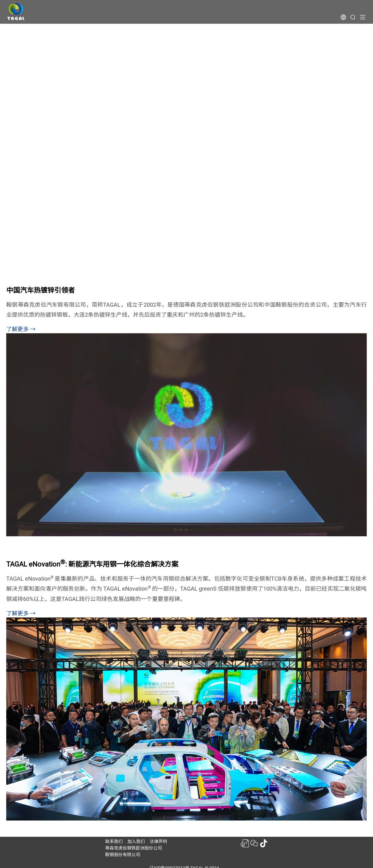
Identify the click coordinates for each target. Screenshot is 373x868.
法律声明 (158, 841)
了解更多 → (21, 329)
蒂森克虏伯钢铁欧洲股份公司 (134, 848)
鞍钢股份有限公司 (123, 855)
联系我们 (114, 841)
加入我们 (136, 841)
